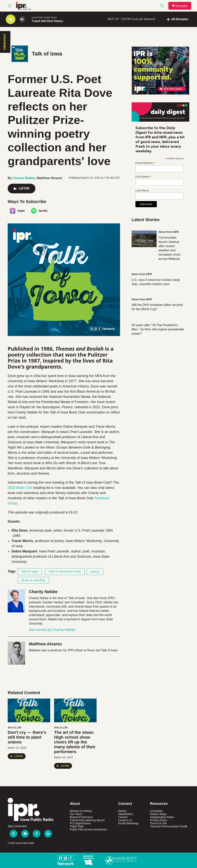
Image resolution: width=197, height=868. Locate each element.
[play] (11, 19)
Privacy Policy (159, 820)
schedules (5, 42)
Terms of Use (158, 823)
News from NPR (169, 232)
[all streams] (177, 19)
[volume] (22, 19)
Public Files (77, 826)
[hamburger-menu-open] (9, 6)
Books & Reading (33, 580)
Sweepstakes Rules (162, 817)
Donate (181, 6)
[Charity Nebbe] (16, 601)
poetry (95, 572)
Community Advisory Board (87, 820)
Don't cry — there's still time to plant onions (27, 737)
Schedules (156, 811)
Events (122, 811)
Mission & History (81, 811)
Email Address (145, 163)
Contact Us (125, 820)
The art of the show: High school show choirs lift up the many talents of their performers (75, 742)
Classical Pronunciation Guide (169, 826)
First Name (143, 177)
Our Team (76, 814)
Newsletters (126, 814)
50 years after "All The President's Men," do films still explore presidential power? (158, 329)
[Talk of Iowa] (20, 54)
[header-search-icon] (162, 6)
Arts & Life (15, 727)
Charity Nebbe (24, 178)
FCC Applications (80, 823)
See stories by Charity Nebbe (52, 630)
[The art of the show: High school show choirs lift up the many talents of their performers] (75, 710)
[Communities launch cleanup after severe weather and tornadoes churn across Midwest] (144, 239)
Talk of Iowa (47, 54)
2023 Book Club (20, 488)
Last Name (142, 191)
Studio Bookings (128, 823)
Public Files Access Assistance (88, 829)
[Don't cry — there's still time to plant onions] (29, 710)
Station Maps (158, 814)
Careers (123, 817)
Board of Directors (81, 817)
